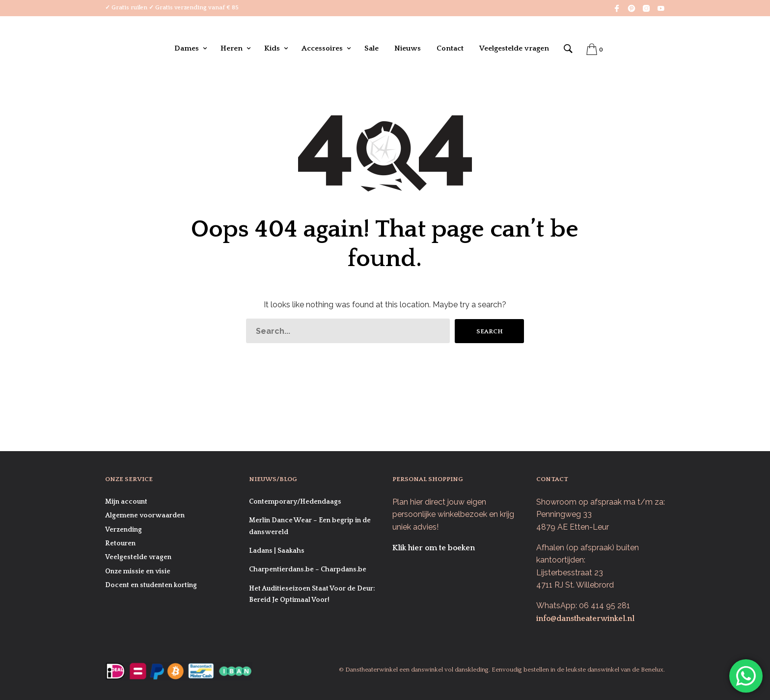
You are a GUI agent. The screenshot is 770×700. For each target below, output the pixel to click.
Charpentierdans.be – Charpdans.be (308, 569)
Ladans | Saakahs (277, 551)
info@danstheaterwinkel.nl (585, 619)
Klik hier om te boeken (434, 548)
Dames (187, 48)
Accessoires (322, 48)
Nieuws (408, 48)
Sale (371, 48)
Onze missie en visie (138, 571)
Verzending (124, 530)
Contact (450, 48)
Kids (272, 48)
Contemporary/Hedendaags (295, 502)
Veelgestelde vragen (514, 48)
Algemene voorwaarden (145, 515)
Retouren (120, 543)
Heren (232, 48)
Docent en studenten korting (151, 585)
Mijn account (126, 502)
